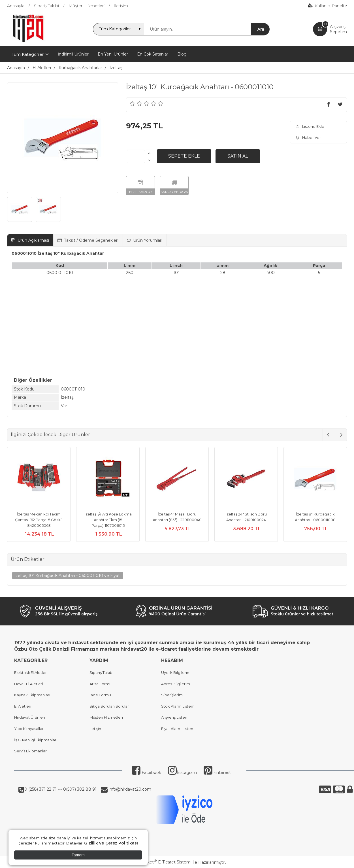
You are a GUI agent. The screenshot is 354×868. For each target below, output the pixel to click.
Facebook (146, 773)
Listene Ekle (310, 126)
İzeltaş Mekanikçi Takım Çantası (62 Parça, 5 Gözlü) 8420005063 (39, 520)
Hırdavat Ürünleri (30, 717)
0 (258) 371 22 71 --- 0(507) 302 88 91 (60, 789)
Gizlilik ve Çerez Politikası (111, 843)
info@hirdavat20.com (129, 789)
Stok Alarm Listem (178, 706)
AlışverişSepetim (338, 29)
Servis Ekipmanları (31, 751)
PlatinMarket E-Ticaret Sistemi (160, 862)
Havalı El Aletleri (29, 684)
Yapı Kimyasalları (29, 729)
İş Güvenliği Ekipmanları (36, 740)
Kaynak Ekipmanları (32, 695)
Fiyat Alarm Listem (178, 729)
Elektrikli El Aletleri (31, 672)
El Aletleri (23, 706)
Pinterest (217, 773)
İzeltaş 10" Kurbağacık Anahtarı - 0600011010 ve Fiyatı (68, 576)
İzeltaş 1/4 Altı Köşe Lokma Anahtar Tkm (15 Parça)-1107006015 (108, 520)
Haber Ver (308, 137)
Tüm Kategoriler (28, 54)
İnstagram (182, 773)
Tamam (78, 855)
